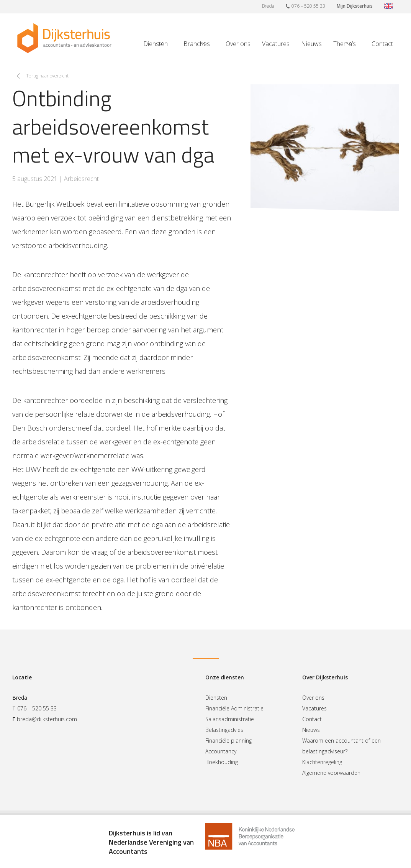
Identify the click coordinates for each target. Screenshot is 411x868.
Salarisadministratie (230, 719)
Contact (382, 44)
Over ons (238, 44)
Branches (197, 44)
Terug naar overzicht (47, 76)
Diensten (156, 44)
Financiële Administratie (234, 708)
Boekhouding (222, 762)
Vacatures (276, 44)
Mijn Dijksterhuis (355, 6)
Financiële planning (228, 741)
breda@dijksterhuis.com (47, 719)
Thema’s (345, 44)
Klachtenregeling (322, 762)
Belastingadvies (224, 730)
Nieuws (311, 44)
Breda (268, 6)
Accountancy (221, 751)
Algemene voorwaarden (331, 773)
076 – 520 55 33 (305, 6)
